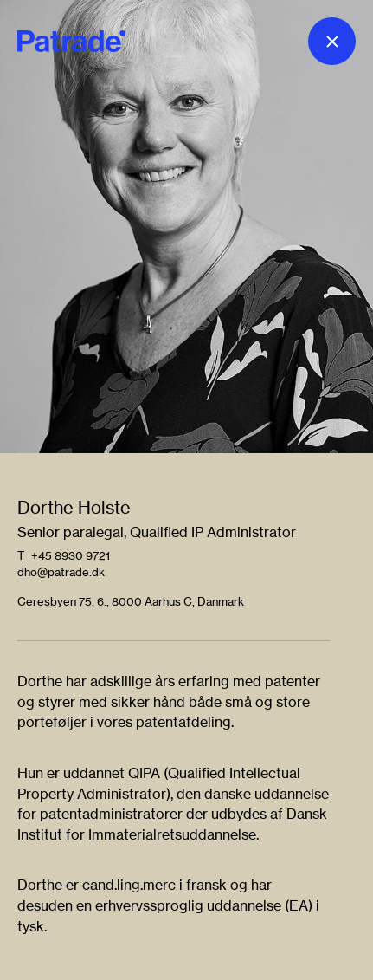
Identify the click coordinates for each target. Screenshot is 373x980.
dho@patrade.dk (61, 572)
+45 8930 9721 (71, 555)
